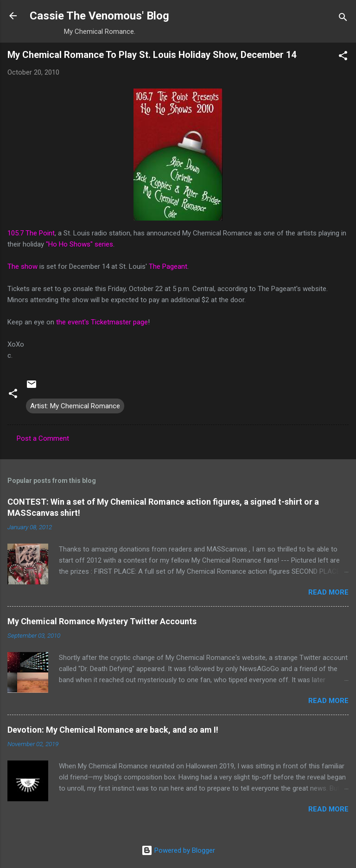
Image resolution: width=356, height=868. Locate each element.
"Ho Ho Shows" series (79, 244)
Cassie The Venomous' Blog (99, 16)
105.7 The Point (31, 233)
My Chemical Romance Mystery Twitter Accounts (102, 621)
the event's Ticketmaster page (102, 322)
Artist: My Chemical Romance (75, 406)
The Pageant (168, 266)
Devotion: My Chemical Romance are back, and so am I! (113, 730)
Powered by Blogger (178, 850)
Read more (328, 592)
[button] (343, 57)
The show (22, 266)
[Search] (343, 19)
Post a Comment (43, 438)
